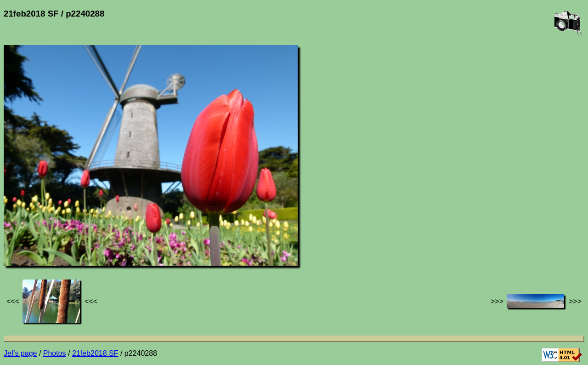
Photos (55, 353)
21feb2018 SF (95, 353)
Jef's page (20, 353)
